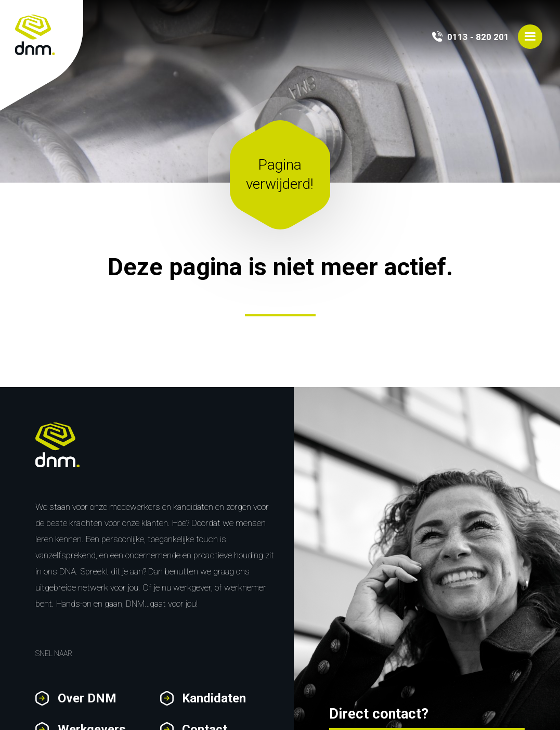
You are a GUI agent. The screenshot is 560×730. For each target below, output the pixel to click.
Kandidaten (214, 698)
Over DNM (87, 698)
